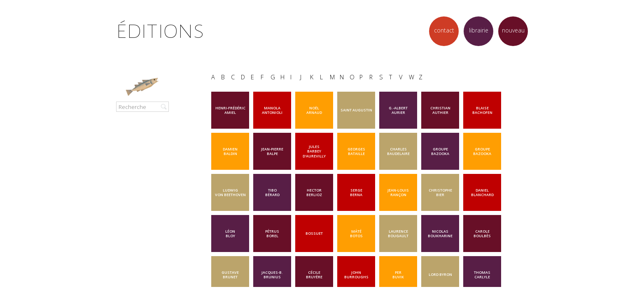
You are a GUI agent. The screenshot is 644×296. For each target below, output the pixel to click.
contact (444, 30)
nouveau (513, 30)
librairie (479, 30)
